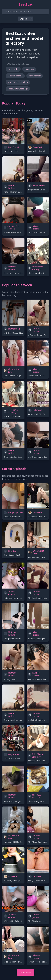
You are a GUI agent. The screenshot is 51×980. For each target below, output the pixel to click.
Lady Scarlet (13, 69)
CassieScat (29, 69)
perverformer (35, 76)
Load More (26, 972)
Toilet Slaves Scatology (18, 89)
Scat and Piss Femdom (18, 82)
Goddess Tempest (12, 593)
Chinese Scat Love (14, 371)
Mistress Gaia (14, 329)
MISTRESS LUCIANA (37, 796)
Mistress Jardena (15, 76)
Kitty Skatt (13, 551)
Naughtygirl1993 (15, 513)
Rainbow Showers (36, 674)
